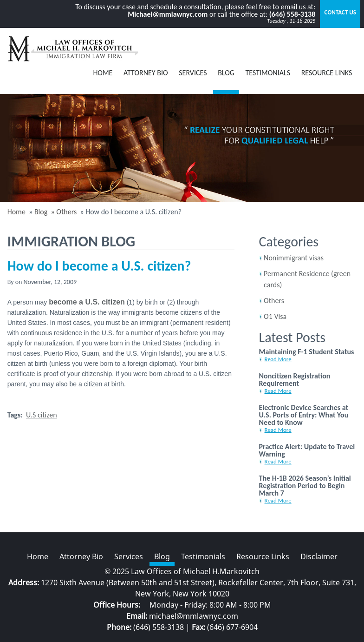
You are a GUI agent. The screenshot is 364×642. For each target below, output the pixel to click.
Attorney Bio (146, 73)
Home (103, 73)
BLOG (226, 73)
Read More (278, 359)
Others (274, 301)
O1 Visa (275, 316)
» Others (63, 212)
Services (193, 73)
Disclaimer (319, 556)
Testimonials (268, 73)
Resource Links (327, 73)
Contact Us (340, 12)
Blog (41, 212)
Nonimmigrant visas (294, 258)
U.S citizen (42, 415)
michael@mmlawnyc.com (194, 616)
